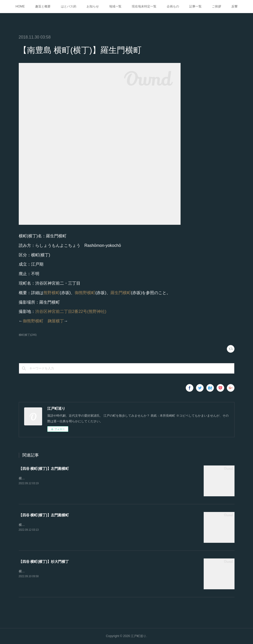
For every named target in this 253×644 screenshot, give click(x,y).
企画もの (173, 6)
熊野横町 (52, 293)
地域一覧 (115, 6)
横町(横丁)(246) (28, 335)
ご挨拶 (217, 6)
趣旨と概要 (43, 6)
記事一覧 (195, 6)
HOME (20, 6)
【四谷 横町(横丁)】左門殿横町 (44, 469)
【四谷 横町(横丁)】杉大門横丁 (44, 562)
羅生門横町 (121, 293)
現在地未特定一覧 (144, 6)
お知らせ (93, 6)
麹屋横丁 (56, 321)
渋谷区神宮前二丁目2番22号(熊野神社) (71, 311)
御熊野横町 (85, 293)
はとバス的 (69, 6)
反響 (235, 6)
